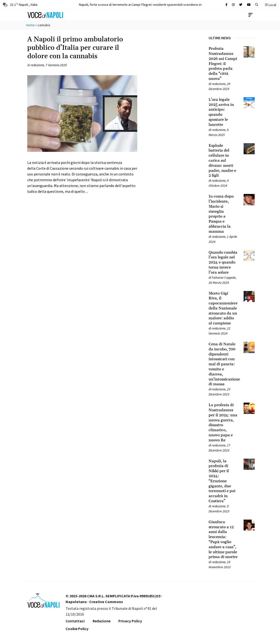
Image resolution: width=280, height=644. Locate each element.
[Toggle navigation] (251, 15)
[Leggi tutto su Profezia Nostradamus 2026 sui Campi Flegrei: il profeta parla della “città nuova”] (223, 64)
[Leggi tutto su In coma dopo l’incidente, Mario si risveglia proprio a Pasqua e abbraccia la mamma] (223, 214)
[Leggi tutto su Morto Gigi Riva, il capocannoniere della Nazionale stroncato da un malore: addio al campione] (223, 309)
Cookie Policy (77, 629)
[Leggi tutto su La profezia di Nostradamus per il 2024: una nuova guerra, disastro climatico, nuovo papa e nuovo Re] (223, 423)
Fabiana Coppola (224, 277)
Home (31, 25)
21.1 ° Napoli (20, 4)
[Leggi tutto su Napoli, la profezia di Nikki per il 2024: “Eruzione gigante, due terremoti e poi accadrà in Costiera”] (223, 481)
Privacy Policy (130, 621)
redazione (37, 65)
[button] (257, 5)
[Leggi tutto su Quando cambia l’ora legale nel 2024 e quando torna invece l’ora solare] (223, 263)
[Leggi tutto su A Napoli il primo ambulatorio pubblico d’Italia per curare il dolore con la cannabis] (82, 133)
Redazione (102, 621)
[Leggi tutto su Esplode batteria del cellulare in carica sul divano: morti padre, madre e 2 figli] (223, 161)
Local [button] (271, 5)
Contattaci (75, 621)
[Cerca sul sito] (226, 5)
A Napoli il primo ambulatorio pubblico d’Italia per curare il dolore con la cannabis (75, 48)
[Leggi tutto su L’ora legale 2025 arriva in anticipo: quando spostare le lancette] (223, 112)
